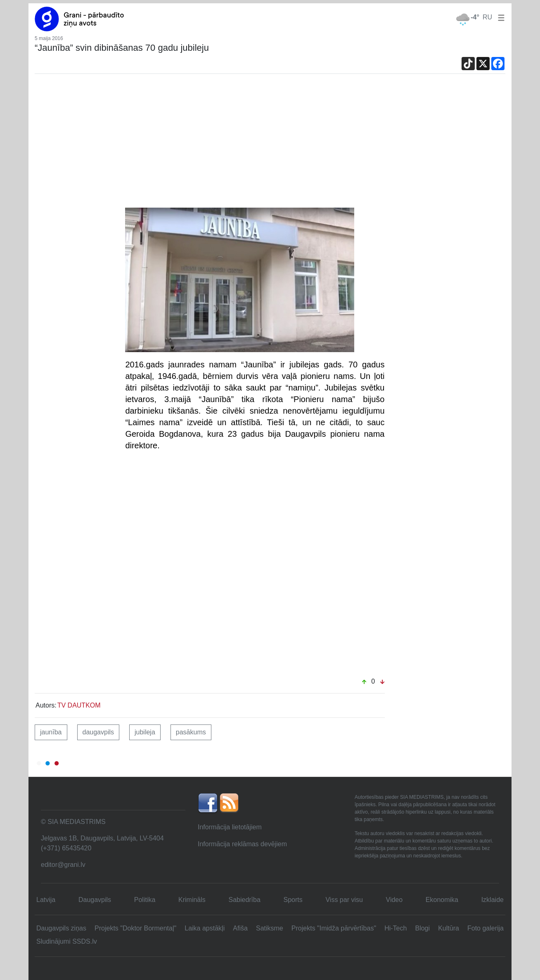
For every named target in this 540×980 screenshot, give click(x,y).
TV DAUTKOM (79, 705)
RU (487, 17)
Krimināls (192, 900)
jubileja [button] (145, 732)
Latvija (46, 900)
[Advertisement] (270, 146)
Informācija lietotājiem (230, 827)
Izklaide (493, 900)
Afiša (240, 928)
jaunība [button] (51, 732)
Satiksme (270, 928)
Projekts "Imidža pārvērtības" (334, 928)
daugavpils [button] (98, 732)
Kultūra (449, 928)
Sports (293, 900)
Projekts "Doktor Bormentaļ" (135, 928)
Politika (145, 900)
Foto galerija (486, 928)
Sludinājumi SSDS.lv (67, 941)
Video (394, 900)
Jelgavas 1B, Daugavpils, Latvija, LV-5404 (102, 838)
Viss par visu (344, 900)
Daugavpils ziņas (61, 928)
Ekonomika (442, 900)
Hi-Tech (396, 928)
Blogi (422, 928)
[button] (500, 17)
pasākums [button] (191, 732)
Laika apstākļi (205, 928)
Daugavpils (95, 900)
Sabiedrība (244, 900)
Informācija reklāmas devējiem (242, 844)
